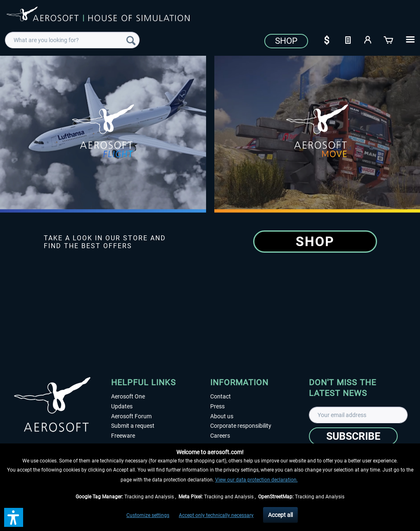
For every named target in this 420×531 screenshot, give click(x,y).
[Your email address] (358, 415)
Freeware (123, 436)
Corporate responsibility (241, 426)
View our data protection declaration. (256, 480)
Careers (220, 436)
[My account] (368, 39)
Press (217, 406)
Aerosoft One (128, 396)
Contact (221, 396)
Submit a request (133, 426)
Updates (122, 406)
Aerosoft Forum (131, 416)
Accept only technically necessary (216, 515)
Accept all (280, 515)
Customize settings (148, 515)
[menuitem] (72, 40)
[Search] (131, 40)
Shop (286, 41)
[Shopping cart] (389, 39)
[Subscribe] (353, 436)
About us (222, 416)
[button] (14, 517)
